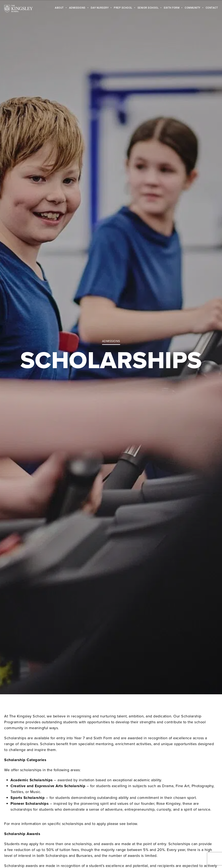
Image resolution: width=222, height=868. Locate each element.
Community (193, 8)
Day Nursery (100, 8)
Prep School (123, 8)
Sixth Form (172, 8)
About (59, 8)
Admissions (77, 8)
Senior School (148, 8)
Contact (212, 8)
